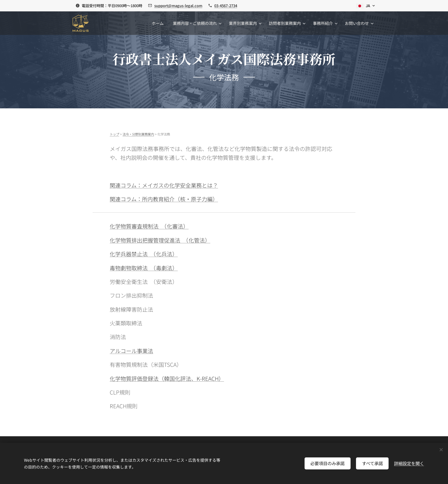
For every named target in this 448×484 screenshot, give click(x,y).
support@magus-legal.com (178, 6)
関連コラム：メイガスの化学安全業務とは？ (164, 185)
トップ (114, 134)
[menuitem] (159, 23)
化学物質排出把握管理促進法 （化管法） (160, 240)
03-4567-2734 (226, 6)
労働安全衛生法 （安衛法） (144, 281)
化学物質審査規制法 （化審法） (149, 226)
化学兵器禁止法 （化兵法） (144, 254)
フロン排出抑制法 (131, 295)
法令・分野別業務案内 (138, 134)
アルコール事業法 (131, 351)
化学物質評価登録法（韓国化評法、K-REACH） (167, 378)
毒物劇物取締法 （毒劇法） (144, 268)
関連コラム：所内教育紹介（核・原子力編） (164, 199)
